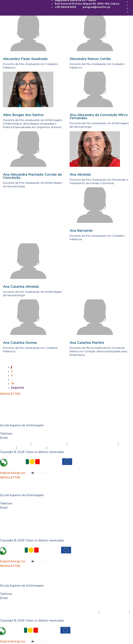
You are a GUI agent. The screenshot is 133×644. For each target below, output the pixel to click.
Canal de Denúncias (14, 526)
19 (12, 383)
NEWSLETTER (10, 394)
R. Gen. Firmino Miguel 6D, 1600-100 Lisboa (32, 499)
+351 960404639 (65, 7)
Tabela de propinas (32, 448)
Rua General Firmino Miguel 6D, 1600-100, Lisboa (87, 4)
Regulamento (58, 448)
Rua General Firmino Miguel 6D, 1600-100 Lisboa (35, 590)
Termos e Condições (15, 444)
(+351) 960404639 (28, 434)
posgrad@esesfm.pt (96, 7)
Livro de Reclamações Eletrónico (93, 444)
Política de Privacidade (49, 444)
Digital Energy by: (27, 473)
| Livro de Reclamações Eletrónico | (60, 608)
